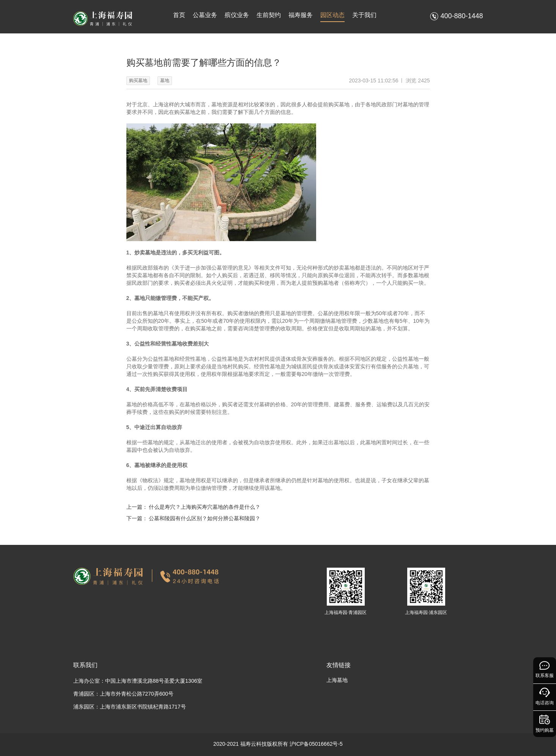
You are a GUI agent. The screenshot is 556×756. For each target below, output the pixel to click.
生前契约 (269, 15)
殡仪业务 (237, 15)
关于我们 (364, 15)
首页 (179, 15)
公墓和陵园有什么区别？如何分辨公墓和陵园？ (205, 518)
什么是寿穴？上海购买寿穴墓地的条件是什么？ (205, 507)
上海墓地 (337, 680)
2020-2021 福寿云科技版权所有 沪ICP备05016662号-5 (278, 744)
